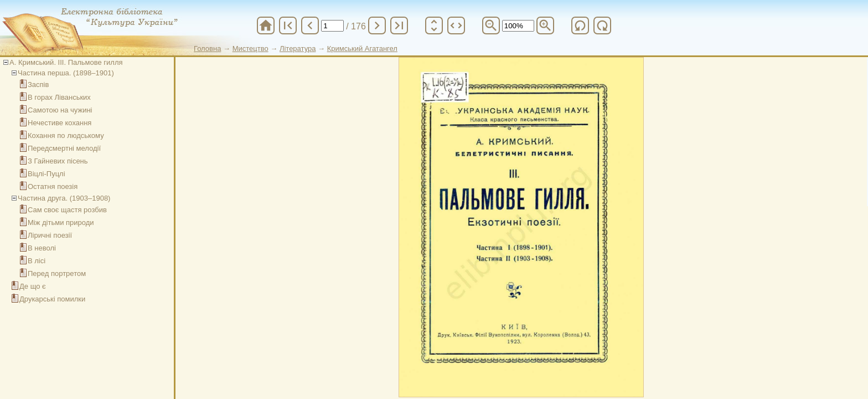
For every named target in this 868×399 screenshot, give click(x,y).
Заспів (38, 85)
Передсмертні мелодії (64, 148)
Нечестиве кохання (60, 123)
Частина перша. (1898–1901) (66, 73)
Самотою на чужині (60, 110)
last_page (399, 25)
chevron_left (310, 25)
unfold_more (434, 25)
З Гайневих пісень (58, 161)
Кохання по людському (66, 135)
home (266, 25)
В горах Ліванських (59, 97)
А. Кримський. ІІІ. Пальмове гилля (66, 62)
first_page (288, 25)
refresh (580, 25)
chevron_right (377, 25)
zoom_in (545, 25)
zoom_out (491, 25)
